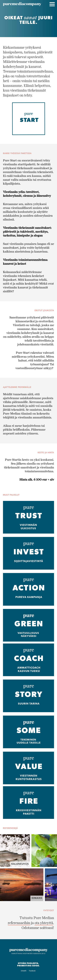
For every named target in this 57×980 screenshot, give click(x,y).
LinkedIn (24, 971)
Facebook (32, 971)
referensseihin (19, 923)
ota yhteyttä (44, 923)
